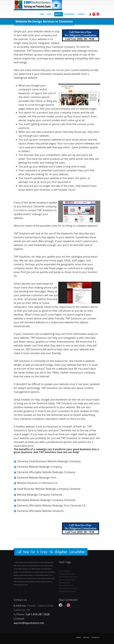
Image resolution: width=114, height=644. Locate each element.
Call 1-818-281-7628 (38, 614)
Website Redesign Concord (25, 569)
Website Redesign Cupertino (35, 578)
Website (59, 14)
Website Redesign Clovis (35, 562)
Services (86, 637)
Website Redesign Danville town (45, 582)
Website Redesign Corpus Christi (43, 572)
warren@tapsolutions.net (29, 623)
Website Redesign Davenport (21, 585)
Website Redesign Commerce (37, 566)
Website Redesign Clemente (22, 562)
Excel (50, 14)
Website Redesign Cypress (48, 578)
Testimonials (70, 14)
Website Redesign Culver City (21, 578)
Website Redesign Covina (46, 575)
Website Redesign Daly (32, 582)
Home (42, 14)
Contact (82, 14)
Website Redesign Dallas (20, 582)
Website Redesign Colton (24, 566)
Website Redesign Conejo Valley (40, 569)
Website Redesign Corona (29, 572)
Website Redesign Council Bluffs (32, 575)
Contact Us (95, 637)
